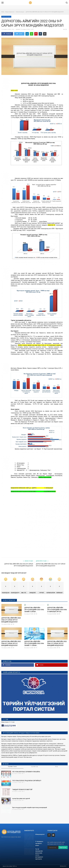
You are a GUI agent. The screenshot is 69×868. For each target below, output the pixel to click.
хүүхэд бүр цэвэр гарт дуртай (21, 798)
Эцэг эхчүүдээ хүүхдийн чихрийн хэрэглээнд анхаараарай (30, 807)
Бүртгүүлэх (63, 847)
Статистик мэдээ (20, 12)
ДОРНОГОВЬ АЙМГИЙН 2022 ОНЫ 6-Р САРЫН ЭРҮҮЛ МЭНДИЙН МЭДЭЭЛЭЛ (11, 620)
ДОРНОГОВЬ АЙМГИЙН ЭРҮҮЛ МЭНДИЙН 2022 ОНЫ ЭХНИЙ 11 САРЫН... (34, 643)
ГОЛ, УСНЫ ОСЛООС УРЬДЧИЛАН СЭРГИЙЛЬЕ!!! (27, 781)
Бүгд (57, 767)
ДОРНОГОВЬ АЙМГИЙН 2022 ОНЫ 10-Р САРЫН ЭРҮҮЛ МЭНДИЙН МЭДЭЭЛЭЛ (51, 565)
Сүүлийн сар (34, 767)
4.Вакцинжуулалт (40, 834)
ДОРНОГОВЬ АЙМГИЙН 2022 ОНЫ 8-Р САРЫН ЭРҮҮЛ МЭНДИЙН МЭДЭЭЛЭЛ (19, 565)
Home (3, 12)
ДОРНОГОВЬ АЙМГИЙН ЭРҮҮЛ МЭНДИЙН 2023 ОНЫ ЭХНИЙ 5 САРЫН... (34, 620)
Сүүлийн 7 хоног (12, 767)
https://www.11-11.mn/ (8, 722)
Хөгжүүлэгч (63, 866)
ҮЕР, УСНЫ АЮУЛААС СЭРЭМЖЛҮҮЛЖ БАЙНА (26, 772)
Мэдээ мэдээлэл (10, 12)
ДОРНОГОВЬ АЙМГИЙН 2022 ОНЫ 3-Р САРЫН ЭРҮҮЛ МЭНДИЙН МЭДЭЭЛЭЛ (57, 643)
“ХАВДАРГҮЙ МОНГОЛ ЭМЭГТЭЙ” (22, 790)
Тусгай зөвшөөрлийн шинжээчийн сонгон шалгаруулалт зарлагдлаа (39, 854)
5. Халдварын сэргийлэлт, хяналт (39, 843)
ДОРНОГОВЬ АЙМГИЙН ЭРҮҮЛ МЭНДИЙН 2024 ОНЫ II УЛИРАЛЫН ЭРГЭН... (57, 620)
